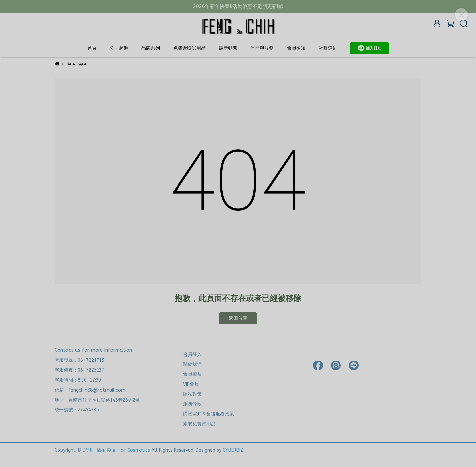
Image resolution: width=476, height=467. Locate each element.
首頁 (92, 48)
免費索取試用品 (189, 48)
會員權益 (192, 374)
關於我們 (192, 364)
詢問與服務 (262, 48)
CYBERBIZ (233, 450)
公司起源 (119, 48)
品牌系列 (151, 48)
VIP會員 (191, 384)
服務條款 (192, 404)
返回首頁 (238, 318)
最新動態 (228, 48)
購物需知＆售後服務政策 (209, 414)
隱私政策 (192, 394)
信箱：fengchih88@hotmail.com (90, 390)
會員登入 (192, 354)
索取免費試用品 (199, 424)
